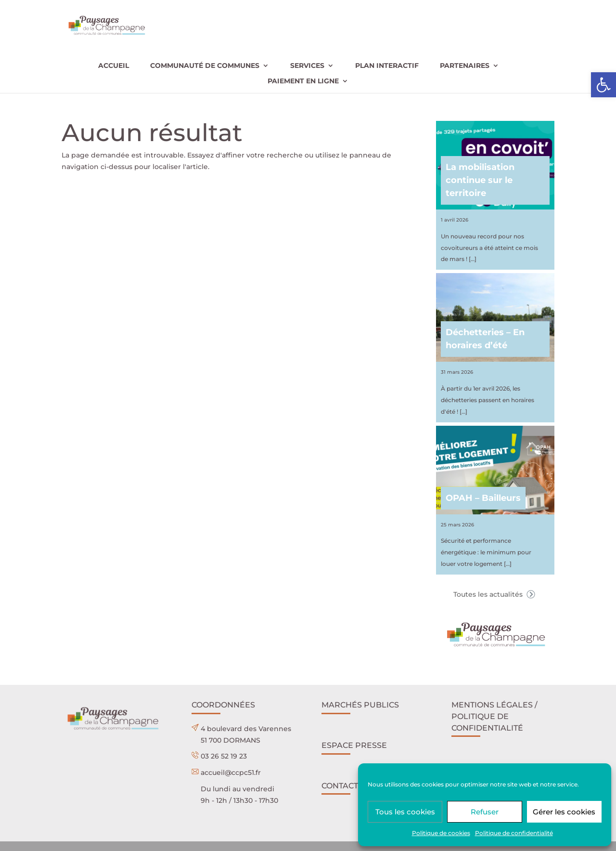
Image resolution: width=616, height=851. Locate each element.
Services (307, 66)
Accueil (114, 66)
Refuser (485, 812)
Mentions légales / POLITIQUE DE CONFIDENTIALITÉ (494, 716)
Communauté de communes (205, 66)
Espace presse (354, 745)
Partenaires (465, 66)
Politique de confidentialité (514, 833)
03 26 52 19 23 (224, 756)
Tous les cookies (405, 812)
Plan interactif (387, 66)
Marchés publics (360, 705)
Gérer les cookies (564, 812)
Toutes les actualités (495, 594)
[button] (603, 85)
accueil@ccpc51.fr (231, 772)
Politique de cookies (441, 833)
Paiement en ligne (303, 81)
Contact (340, 786)
